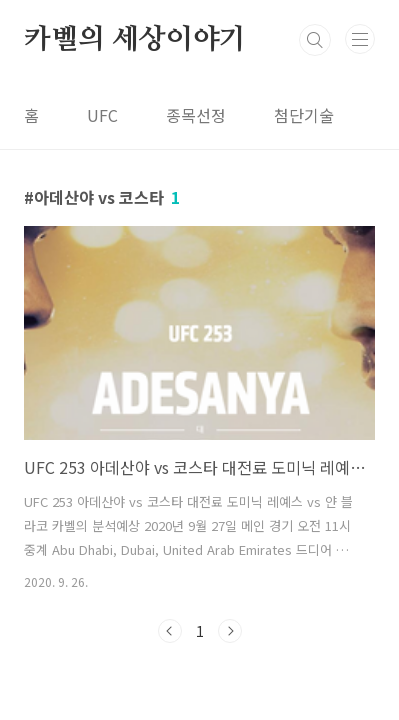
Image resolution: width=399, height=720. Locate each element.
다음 (230, 631)
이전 (170, 631)
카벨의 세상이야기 (135, 40)
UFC (102, 115)
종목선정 (196, 115)
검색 (315, 40)
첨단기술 (304, 115)
